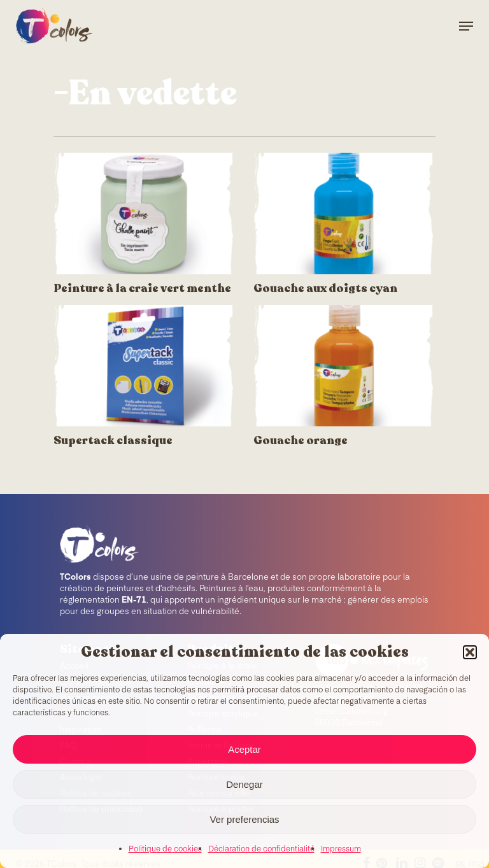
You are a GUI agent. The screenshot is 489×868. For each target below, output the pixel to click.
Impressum (341, 850)
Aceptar (244, 749)
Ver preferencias (244, 819)
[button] (470, 652)
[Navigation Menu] (466, 26)
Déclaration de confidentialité (261, 850)
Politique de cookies (165, 850)
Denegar (244, 784)
